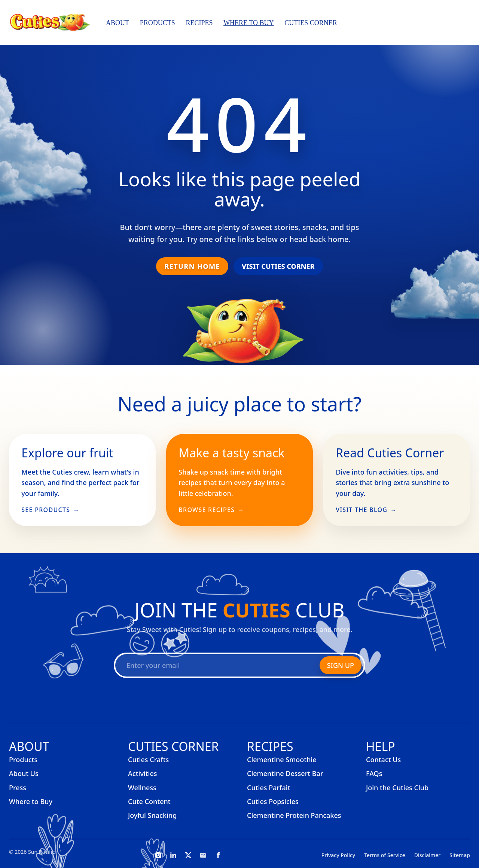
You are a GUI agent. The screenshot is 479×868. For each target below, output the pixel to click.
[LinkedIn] (173, 855)
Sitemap (460, 855)
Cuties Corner (311, 23)
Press (18, 788)
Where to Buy (248, 23)
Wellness (142, 788)
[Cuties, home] (50, 22)
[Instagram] (158, 855)
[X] (188, 855)
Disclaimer (427, 855)
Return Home (192, 266)
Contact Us (383, 760)
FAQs (374, 773)
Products (158, 23)
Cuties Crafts (148, 760)
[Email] (203, 855)
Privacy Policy (338, 855)
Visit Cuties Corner (278, 266)
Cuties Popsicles (273, 801)
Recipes (199, 23)
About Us (24, 773)
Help (381, 746)
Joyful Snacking (152, 815)
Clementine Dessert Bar (285, 773)
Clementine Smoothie (282, 760)
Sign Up (341, 665)
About (118, 23)
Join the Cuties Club (397, 788)
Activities (143, 773)
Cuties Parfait (269, 788)
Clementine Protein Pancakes (294, 815)
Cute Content (149, 801)
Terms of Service (385, 855)
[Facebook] (218, 855)
